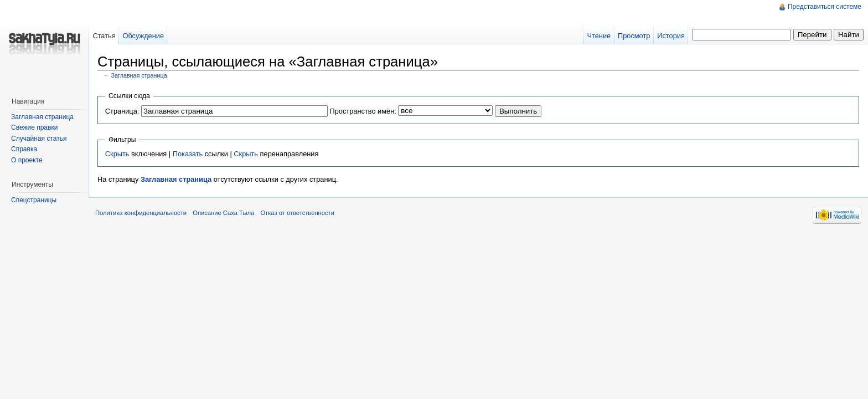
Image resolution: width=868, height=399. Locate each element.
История (671, 36)
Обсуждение (143, 36)
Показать (188, 154)
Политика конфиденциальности (141, 213)
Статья (104, 36)
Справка (24, 149)
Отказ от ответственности (297, 213)
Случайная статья (39, 139)
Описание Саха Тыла (223, 213)
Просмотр (634, 36)
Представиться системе (825, 7)
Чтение (599, 36)
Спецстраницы (34, 200)
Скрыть (117, 154)
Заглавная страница (139, 75)
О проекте (27, 160)
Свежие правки (34, 127)
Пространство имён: (363, 111)
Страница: (122, 111)
